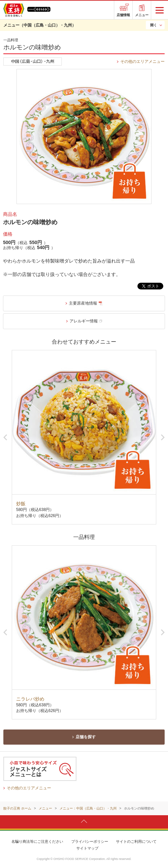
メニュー (142, 15)
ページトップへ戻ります (84, 822)
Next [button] (163, 437)
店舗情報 (123, 15)
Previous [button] (5, 437)
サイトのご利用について (136, 841)
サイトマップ (87, 848)
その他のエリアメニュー (142, 62)
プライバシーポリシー (90, 841)
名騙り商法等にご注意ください (37, 841)
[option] (84, 437)
